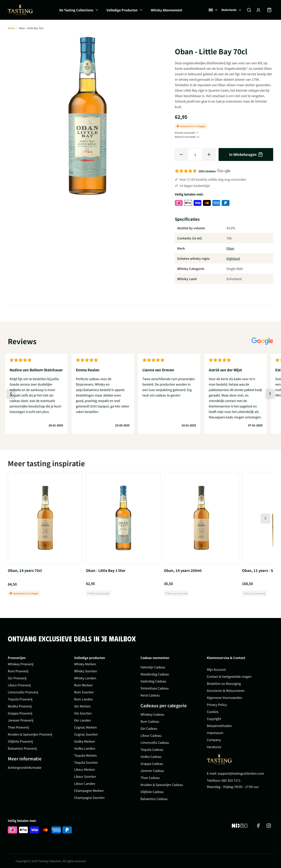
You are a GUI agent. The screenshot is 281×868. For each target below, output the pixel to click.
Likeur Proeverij (19, 685)
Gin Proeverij (17, 678)
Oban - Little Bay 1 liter (106, 570)
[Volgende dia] (270, 394)
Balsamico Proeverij (22, 748)
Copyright (214, 719)
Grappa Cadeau (152, 764)
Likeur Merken (85, 769)
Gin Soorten (83, 713)
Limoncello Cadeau (155, 742)
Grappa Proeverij (20, 713)
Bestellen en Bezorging (224, 683)
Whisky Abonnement (167, 10)
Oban (230, 248)
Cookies (213, 712)
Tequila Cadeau (152, 749)
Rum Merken (83, 685)
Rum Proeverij (18, 671)
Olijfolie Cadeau (152, 792)
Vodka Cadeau (151, 756)
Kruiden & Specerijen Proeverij (30, 734)
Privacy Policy (217, 705)
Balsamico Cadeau (154, 799)
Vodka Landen (85, 748)
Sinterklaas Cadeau (155, 688)
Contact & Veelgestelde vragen (229, 676)
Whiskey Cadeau (152, 714)
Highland (233, 258)
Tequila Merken (85, 755)
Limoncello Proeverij (23, 692)
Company (214, 740)
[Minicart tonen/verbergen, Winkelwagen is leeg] (269, 10)
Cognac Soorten (86, 734)
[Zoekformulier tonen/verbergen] (249, 10)
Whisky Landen (85, 678)
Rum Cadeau (150, 721)
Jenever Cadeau (152, 771)
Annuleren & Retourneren (226, 690)
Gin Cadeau (149, 728)
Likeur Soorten (85, 776)
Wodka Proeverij (20, 706)
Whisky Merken (85, 664)
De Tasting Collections (76, 10)
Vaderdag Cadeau (153, 681)
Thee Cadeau (150, 778)
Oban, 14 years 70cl (25, 570)
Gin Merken (82, 706)
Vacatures (214, 747)
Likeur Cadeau (151, 735)
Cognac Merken (85, 727)
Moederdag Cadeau (155, 674)
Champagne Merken (89, 790)
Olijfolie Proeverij (20, 741)
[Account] (258, 10)
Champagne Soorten (89, 797)
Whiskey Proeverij (21, 664)
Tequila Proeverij (20, 699)
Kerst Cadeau (150, 695)
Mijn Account (216, 669)
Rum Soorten (84, 692)
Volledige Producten (122, 10)
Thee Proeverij (18, 727)
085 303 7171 (231, 780)
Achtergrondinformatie (25, 767)
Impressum (215, 733)
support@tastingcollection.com (241, 773)
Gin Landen (83, 720)
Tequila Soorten (86, 762)
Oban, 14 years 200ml (183, 570)
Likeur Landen (85, 783)
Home (11, 28)
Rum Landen (84, 699)
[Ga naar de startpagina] (20, 10)
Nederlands (232, 10)
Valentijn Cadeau (153, 667)
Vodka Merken (85, 741)
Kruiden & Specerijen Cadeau (162, 785)
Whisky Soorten (86, 671)
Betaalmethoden (219, 726)
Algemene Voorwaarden (225, 697)
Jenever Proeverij (20, 720)
